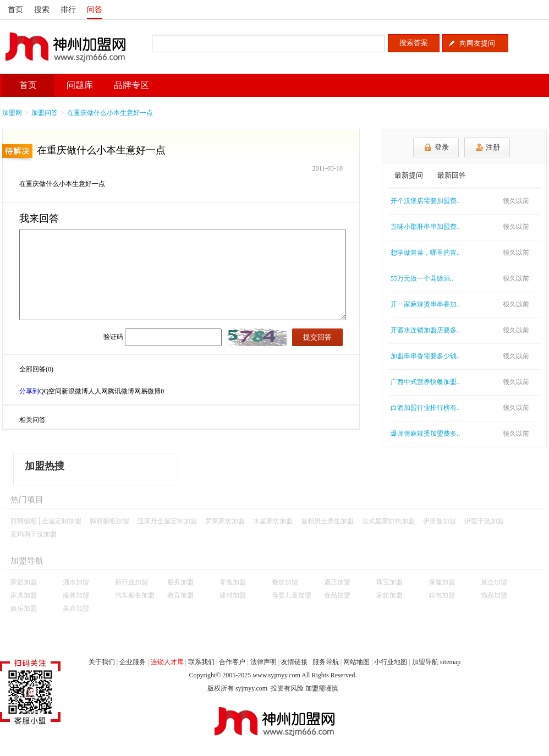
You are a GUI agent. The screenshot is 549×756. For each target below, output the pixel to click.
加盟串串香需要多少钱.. (425, 356)
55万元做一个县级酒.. (422, 278)
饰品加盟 (494, 595)
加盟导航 (425, 662)
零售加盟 (233, 582)
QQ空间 (50, 391)
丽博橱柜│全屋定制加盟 (46, 521)
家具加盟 (24, 595)
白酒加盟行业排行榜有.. (425, 408)
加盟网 (12, 113)
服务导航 (326, 662)
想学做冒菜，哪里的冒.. (425, 253)
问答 (95, 10)
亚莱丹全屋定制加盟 (167, 521)
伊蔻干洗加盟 (484, 521)
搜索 (42, 10)
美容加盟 (76, 609)
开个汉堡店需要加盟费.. (425, 201)
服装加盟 (76, 595)
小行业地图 (391, 662)
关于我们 (102, 662)
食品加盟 (337, 595)
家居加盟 (24, 582)
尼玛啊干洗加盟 (34, 534)
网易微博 (147, 391)
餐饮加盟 (285, 582)
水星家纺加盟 (273, 521)
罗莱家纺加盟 (225, 521)
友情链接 (294, 662)
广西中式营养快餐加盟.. (425, 382)
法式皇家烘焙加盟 (388, 521)
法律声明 (263, 662)
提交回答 (317, 337)
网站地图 (356, 662)
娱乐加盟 (24, 609)
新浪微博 (75, 391)
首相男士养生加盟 (327, 521)
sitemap (450, 662)
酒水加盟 (76, 582)
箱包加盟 (442, 595)
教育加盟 (180, 595)
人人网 (98, 391)
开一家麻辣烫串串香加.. (425, 304)
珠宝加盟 (389, 582)
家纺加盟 (389, 595)
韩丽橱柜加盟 (109, 521)
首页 (15, 10)
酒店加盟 (337, 582)
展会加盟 (494, 582)
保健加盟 (442, 582)
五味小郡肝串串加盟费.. (425, 227)
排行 (68, 10)
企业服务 (133, 662)
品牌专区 (131, 85)
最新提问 (409, 175)
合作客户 (232, 662)
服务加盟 (180, 582)
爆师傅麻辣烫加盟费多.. (425, 434)
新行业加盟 (131, 582)
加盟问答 (45, 113)
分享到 (29, 391)
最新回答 (452, 175)
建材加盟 (233, 595)
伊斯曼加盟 (440, 521)
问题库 (80, 85)
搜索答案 (414, 43)
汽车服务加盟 (135, 595)
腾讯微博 (121, 391)
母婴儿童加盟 (292, 595)
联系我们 (201, 662)
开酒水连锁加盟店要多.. (425, 330)
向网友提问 (477, 43)
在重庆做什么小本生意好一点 (110, 113)
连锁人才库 (167, 662)
